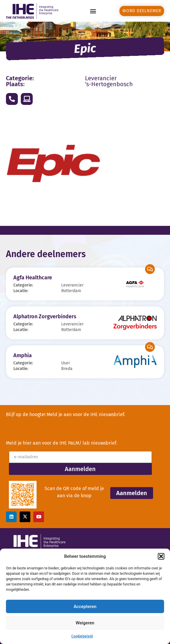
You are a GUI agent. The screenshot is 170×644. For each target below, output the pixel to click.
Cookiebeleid (82, 636)
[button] (161, 556)
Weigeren (85, 623)
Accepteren (85, 607)
